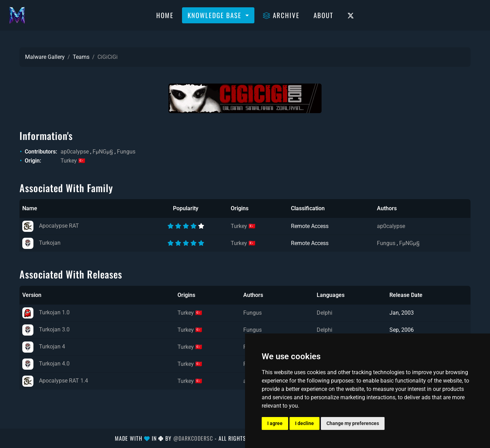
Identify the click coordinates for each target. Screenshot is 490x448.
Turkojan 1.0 (46, 312)
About (323, 15)
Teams (81, 57)
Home (165, 15)
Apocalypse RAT (51, 226)
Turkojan (41, 243)
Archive (281, 15)
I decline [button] (305, 423)
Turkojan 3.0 (46, 329)
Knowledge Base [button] (216, 15)
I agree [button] (275, 423)
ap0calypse (75, 152)
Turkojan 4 (44, 347)
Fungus (126, 152)
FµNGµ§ (103, 152)
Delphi (325, 313)
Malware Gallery (45, 57)
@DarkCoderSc (193, 438)
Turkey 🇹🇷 (73, 161)
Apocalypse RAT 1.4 (55, 381)
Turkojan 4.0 (46, 364)
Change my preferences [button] (353, 423)
